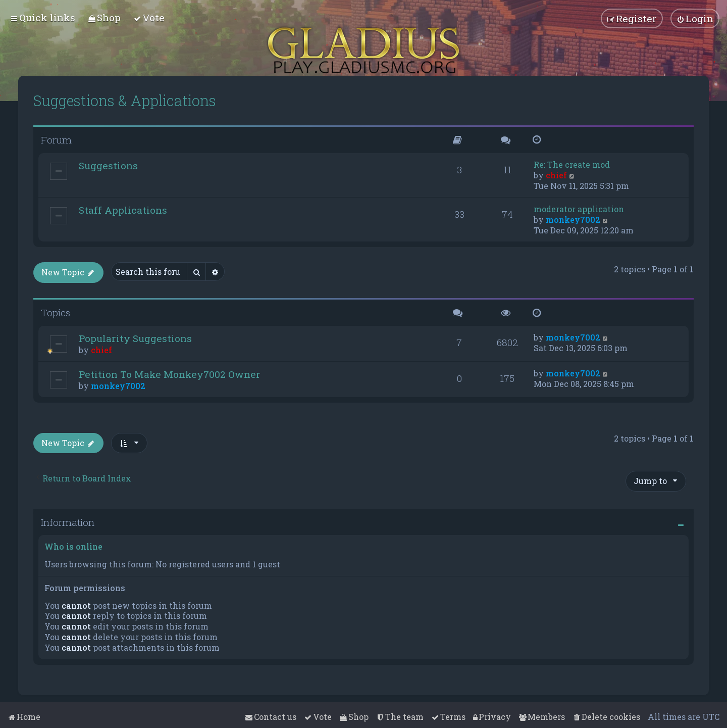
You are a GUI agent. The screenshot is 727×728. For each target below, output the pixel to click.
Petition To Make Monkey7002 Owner (170, 374)
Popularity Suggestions (135, 338)
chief (556, 175)
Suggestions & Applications (125, 101)
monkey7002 (573, 220)
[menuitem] (104, 17)
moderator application (579, 209)
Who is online (73, 546)
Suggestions (108, 165)
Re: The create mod (572, 164)
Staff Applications (123, 210)
